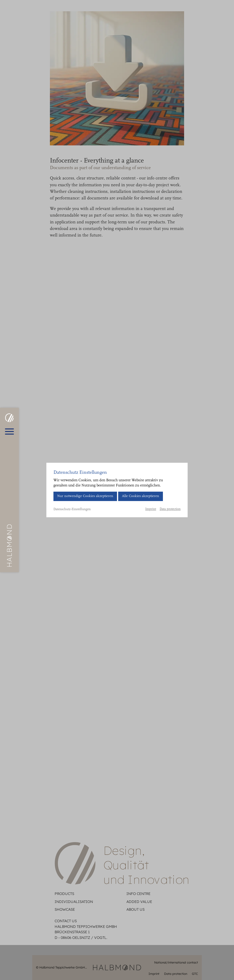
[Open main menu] (9, 432)
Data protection (170, 509)
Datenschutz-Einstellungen (72, 509)
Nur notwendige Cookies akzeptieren (85, 496)
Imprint (151, 509)
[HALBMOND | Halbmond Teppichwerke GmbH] (9, 418)
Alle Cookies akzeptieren (141, 496)
